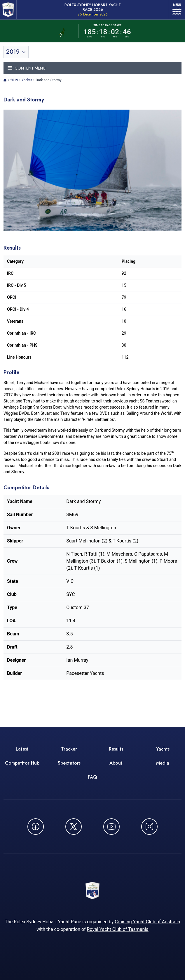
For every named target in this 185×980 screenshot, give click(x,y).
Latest (22, 749)
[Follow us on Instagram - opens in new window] (149, 827)
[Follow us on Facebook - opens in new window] (36, 827)
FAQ (92, 777)
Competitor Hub (22, 763)
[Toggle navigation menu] (92, 68)
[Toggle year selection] (16, 52)
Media (163, 763)
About (116, 763)
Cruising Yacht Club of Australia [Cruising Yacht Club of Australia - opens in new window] (147, 922)
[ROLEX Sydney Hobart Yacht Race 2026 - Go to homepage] (8, 10)
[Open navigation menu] (177, 10)
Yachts (27, 80)
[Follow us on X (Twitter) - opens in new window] (74, 827)
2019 (14, 80)
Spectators (69, 763)
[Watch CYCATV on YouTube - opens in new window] (111, 827)
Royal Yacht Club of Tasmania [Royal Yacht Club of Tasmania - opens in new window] (118, 929)
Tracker (69, 749)
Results (116, 749)
